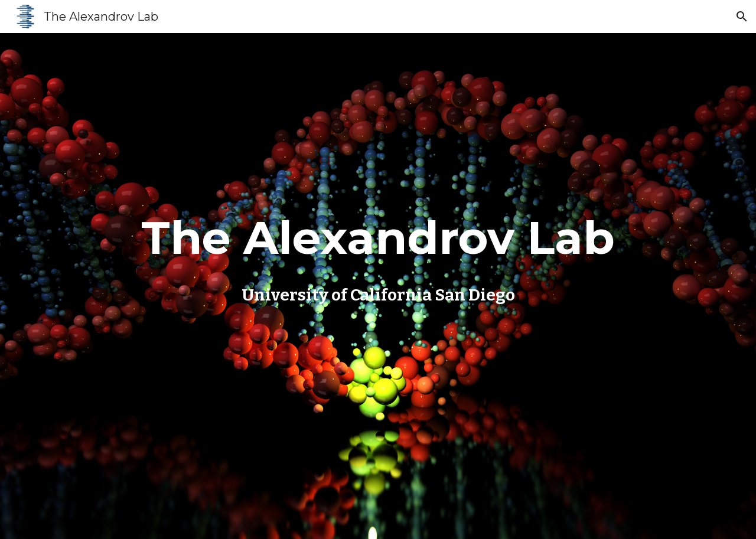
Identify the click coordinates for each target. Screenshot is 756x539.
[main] (378, 256)
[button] (742, 17)
